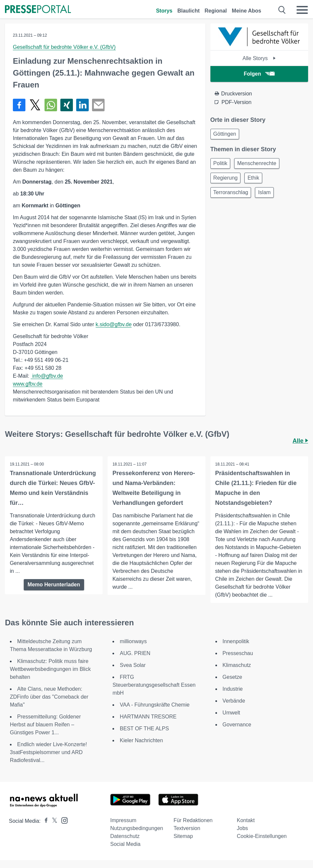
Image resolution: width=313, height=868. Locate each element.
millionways (133, 641)
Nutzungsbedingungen (137, 828)
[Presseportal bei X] (53, 821)
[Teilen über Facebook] (19, 105)
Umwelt (231, 713)
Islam (264, 192)
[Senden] (98, 105)
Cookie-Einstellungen (262, 836)
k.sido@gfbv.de (114, 324)
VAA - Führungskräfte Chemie (155, 705)
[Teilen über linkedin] (82, 105)
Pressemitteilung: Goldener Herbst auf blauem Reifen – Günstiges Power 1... (45, 725)
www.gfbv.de (28, 384)
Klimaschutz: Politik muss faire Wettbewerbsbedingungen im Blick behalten (50, 669)
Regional (216, 11)
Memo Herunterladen (54, 585)
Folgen (259, 74)
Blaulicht (189, 11)
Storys (164, 11)
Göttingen (225, 134)
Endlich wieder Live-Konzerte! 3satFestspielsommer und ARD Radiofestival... (48, 752)
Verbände (234, 701)
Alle (300, 441)
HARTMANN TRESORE (148, 717)
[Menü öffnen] (302, 10)
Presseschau (238, 653)
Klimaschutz (237, 665)
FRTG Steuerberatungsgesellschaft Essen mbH (154, 685)
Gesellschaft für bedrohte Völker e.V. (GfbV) (64, 47)
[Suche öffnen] (282, 10)
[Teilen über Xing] (67, 105)
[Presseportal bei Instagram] (63, 820)
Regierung (226, 178)
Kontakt (246, 820)
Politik (220, 163)
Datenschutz (125, 836)
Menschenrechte (257, 163)
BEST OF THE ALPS (144, 729)
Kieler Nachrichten (141, 740)
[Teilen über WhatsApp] (51, 105)
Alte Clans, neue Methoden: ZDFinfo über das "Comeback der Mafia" (49, 697)
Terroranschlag (231, 192)
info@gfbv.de (47, 376)
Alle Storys (259, 58)
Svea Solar (133, 665)
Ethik (253, 178)
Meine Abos (247, 11)
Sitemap (183, 836)
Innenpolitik (236, 641)
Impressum (123, 820)
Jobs (242, 828)
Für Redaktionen (193, 820)
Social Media (125, 844)
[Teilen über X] (35, 105)
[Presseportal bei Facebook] (44, 821)
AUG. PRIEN (135, 653)
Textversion (187, 828)
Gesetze (233, 677)
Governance (237, 725)
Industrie (233, 689)
